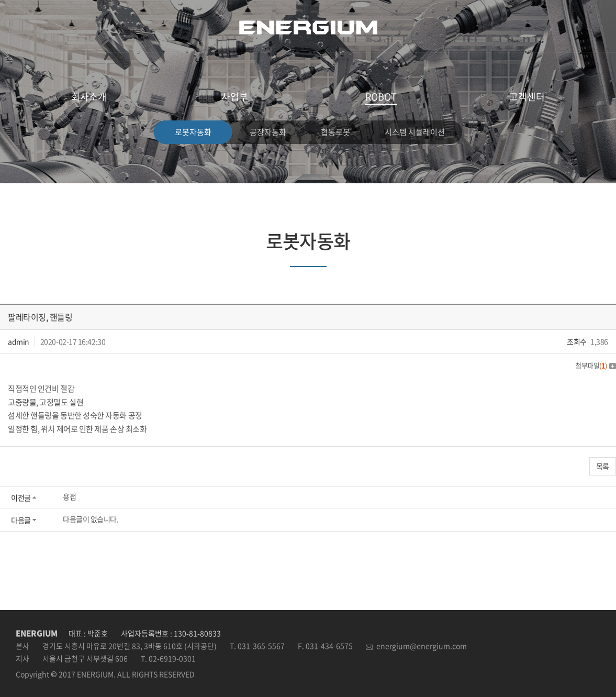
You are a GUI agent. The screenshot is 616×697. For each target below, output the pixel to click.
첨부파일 (596, 365)
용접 (69, 496)
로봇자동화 (193, 132)
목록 (603, 466)
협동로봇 (335, 132)
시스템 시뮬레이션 (415, 132)
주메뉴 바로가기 (0, 0)
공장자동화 (268, 132)
